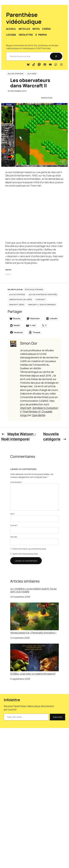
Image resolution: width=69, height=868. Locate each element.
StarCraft (41, 299)
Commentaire (16, 482)
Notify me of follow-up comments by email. (29, 549)
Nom (13, 514)
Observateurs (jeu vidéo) (21, 299)
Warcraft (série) (17, 305)
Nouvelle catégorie (52, 436)
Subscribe (57, 717)
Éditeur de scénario (34, 289)
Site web (14, 537)
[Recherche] (56, 56)
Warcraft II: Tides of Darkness (42, 305)
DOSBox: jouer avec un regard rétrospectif (34, 659)
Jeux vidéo (32, 74)
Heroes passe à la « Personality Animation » (34, 618)
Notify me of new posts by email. (25, 554)
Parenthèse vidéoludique (24, 18)
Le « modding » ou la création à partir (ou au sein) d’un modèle (33, 590)
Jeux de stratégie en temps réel (43, 294)
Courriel (14, 525)
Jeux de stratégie (16, 74)
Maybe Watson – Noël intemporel (19, 436)
